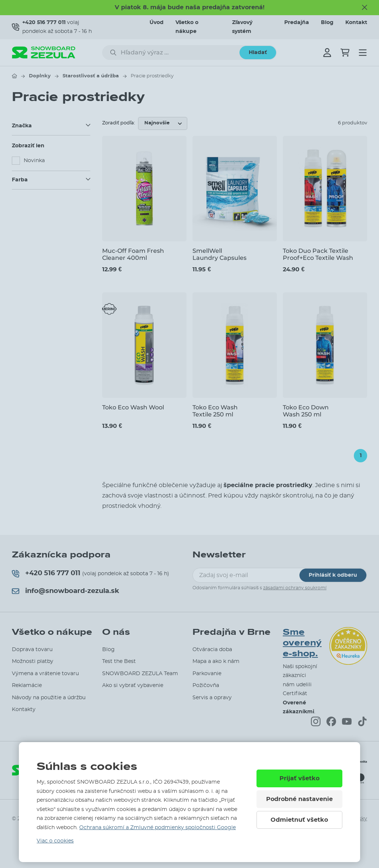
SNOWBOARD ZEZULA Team (140, 674)
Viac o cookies (55, 841)
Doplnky (40, 76)
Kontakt (356, 23)
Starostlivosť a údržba (91, 76)
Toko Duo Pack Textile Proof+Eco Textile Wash (318, 254)
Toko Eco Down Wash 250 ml (306, 411)
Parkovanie (207, 674)
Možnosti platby (33, 661)
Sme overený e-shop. (302, 643)
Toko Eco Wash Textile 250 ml (215, 411)
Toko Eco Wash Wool (133, 407)
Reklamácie (27, 686)
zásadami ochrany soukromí (295, 588)
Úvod (157, 23)
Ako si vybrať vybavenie (133, 686)
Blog (327, 23)
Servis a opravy (212, 698)
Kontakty (24, 710)
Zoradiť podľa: (119, 123)
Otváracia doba (212, 650)
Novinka (34, 161)
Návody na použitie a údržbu (49, 698)
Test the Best (119, 661)
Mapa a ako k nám (216, 661)
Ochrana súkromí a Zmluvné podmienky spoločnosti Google (157, 828)
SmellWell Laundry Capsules (219, 254)
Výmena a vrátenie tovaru (45, 674)
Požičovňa (206, 686)
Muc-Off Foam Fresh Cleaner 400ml (133, 254)
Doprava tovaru (32, 650)
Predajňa (297, 23)
